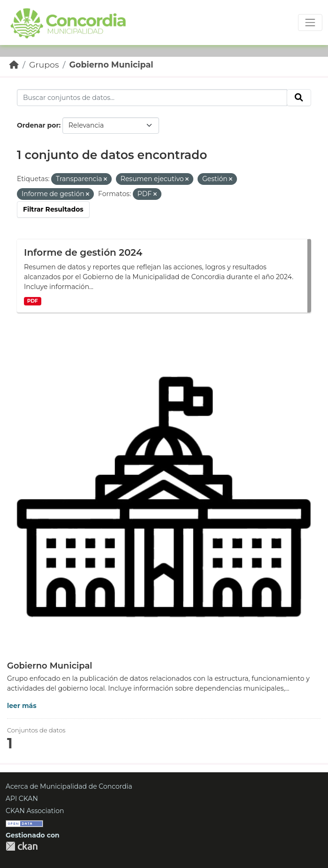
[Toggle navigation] (310, 23)
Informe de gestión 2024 (83, 252)
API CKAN (22, 799)
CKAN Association (35, 811)
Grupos (44, 65)
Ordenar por (38, 125)
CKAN (22, 846)
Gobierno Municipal (111, 65)
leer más (22, 706)
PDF (33, 301)
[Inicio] (14, 65)
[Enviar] (299, 98)
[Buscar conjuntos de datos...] (152, 98)
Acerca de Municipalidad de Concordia (69, 786)
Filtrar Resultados (53, 209)
